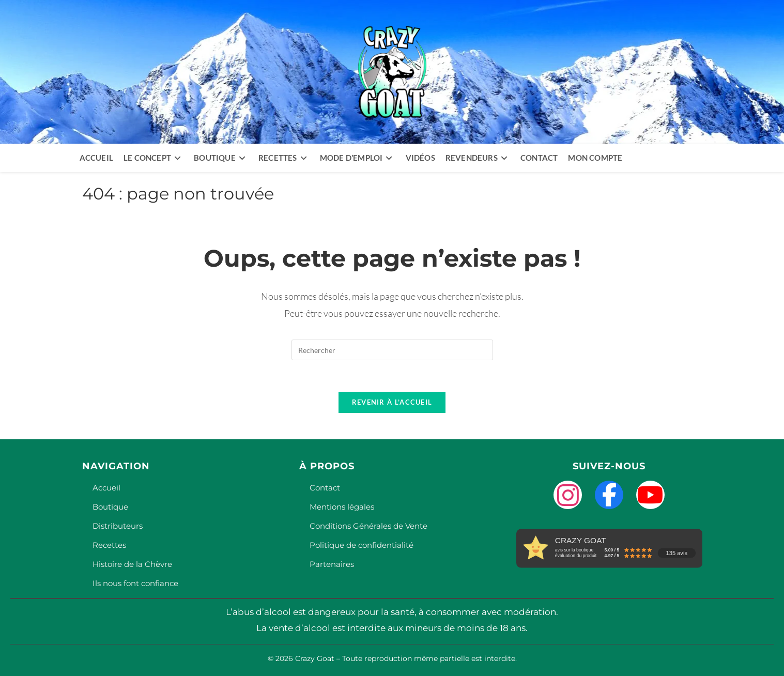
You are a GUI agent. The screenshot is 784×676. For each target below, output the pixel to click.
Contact (325, 488)
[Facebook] (609, 495)
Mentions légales (342, 507)
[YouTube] (650, 495)
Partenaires (332, 564)
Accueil (106, 488)
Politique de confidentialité (362, 545)
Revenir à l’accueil (392, 402)
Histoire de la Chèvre (132, 564)
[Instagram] (568, 495)
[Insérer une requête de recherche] (392, 350)
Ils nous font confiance (135, 583)
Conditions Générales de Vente (368, 526)
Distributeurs (118, 526)
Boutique (110, 507)
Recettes (109, 545)
